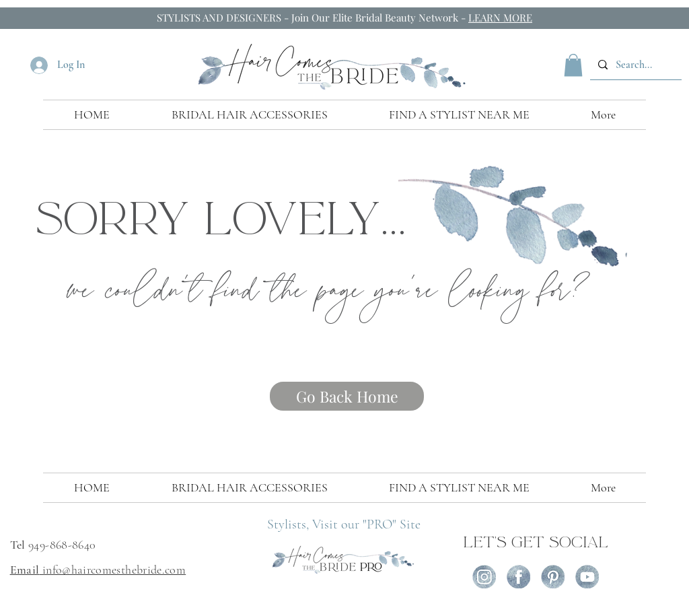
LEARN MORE (500, 18)
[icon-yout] (587, 577)
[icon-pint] (553, 577)
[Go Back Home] (347, 396)
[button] (573, 65)
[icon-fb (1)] (518, 577)
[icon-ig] (484, 577)
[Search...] (634, 65)
